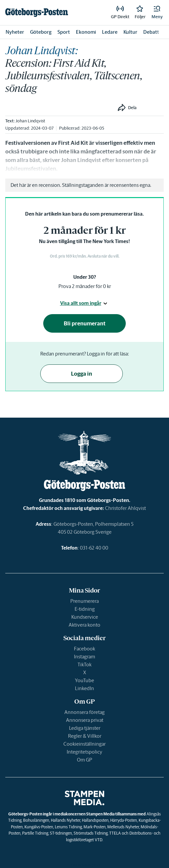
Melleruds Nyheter (123, 827)
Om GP (84, 760)
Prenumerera (84, 601)
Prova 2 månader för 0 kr (85, 286)
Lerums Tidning (68, 827)
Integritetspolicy (84, 752)
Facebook (84, 649)
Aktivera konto (84, 625)
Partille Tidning (35, 833)
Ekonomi (86, 32)
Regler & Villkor (85, 736)
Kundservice (85, 617)
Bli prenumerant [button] (85, 323)
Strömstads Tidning (91, 833)
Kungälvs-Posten (39, 827)
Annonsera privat (85, 720)
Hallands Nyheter (66, 820)
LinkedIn (84, 688)
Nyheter (15, 32)
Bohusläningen (36, 820)
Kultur (130, 32)
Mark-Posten (95, 827)
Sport (64, 32)
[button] (157, 13)
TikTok (84, 664)
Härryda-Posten (124, 820)
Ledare (110, 32)
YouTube (84, 680)
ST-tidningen (61, 833)
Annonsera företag (84, 712)
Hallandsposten (95, 820)
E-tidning (85, 609)
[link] (37, 13)
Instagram (84, 657)
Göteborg (41, 32)
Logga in (82, 374)
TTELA (115, 833)
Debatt (151, 32)
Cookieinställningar (84, 744)
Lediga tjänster (85, 728)
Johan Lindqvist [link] (30, 121)
